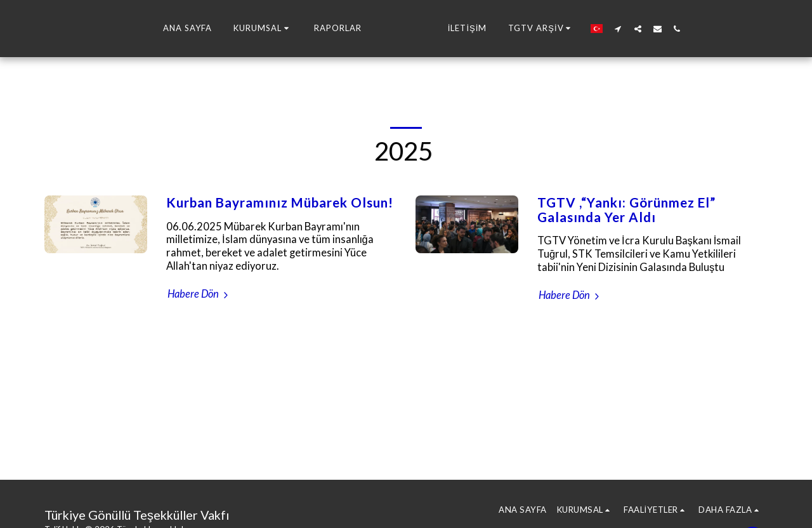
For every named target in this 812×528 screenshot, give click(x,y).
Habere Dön (200, 294)
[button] (217, 29)
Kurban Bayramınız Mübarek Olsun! (280, 202)
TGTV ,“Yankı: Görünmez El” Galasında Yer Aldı (626, 210)
